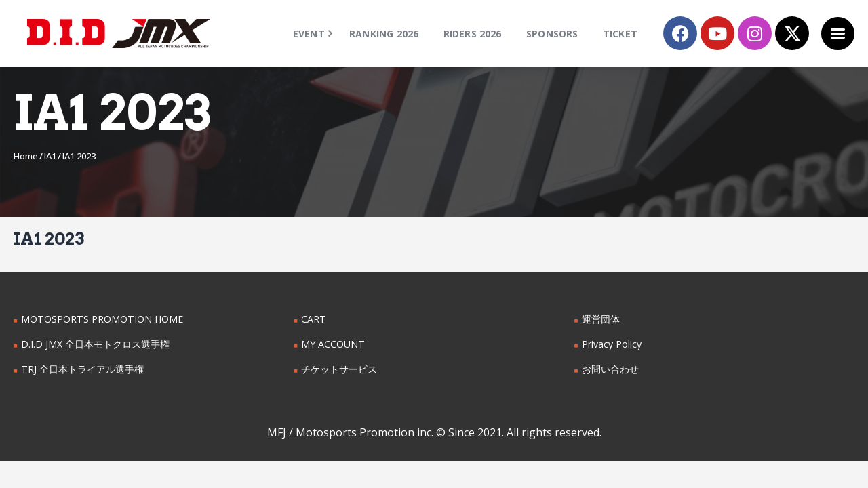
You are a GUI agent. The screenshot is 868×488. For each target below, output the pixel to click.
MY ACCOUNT (333, 344)
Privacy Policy (612, 344)
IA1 (50, 156)
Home (26, 156)
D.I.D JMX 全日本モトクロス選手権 (95, 344)
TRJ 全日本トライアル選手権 (82, 369)
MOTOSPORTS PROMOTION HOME (101, 319)
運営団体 (601, 319)
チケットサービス (339, 369)
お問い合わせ (610, 369)
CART (313, 319)
